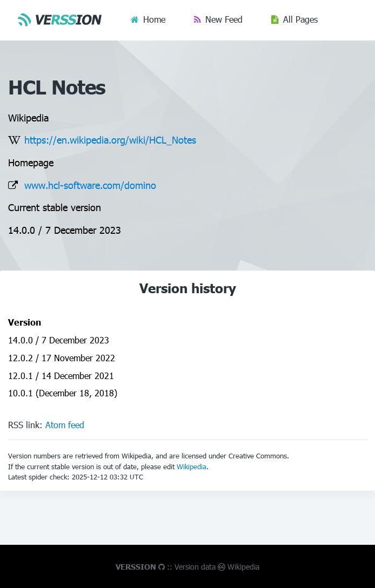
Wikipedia (192, 467)
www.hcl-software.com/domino (90, 185)
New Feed (224, 19)
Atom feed (65, 425)
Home (154, 19)
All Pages (300, 19)
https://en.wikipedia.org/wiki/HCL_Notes (110, 140)
